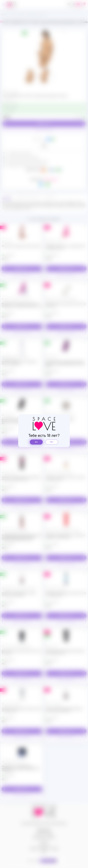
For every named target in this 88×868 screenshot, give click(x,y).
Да (36, 442)
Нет (52, 442)
